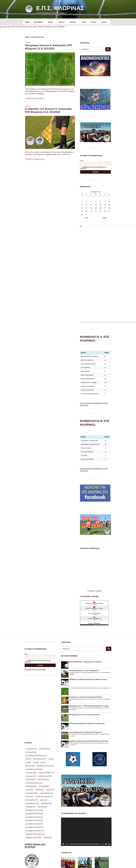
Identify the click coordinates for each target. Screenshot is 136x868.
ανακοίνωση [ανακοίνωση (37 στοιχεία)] (31, 721)
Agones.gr (102, 566)
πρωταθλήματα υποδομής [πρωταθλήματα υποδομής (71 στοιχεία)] (35, 772)
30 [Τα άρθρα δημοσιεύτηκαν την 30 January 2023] (82, 214)
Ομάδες (51, 22)
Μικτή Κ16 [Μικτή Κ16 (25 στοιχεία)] (30, 707)
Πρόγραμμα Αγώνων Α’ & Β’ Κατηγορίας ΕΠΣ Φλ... (85, 656)
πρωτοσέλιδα (91, 532)
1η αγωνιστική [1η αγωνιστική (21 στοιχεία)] (31, 690)
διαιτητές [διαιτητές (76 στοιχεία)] (50, 731)
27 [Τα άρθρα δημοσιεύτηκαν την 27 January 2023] (100, 211)
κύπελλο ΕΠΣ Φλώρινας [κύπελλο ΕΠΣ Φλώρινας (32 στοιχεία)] (44, 738)
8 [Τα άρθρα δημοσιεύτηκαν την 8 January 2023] (109, 201)
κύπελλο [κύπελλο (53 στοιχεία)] (29, 738)
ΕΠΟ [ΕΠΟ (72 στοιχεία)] (28, 701)
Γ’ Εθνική (94, 22)
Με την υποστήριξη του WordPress (86, 863)
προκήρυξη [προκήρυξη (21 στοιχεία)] (30, 748)
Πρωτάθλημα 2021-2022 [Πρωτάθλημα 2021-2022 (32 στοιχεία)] (45, 707)
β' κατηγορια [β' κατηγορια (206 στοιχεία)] (31, 728)
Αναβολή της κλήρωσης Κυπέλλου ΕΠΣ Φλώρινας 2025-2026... (89, 683)
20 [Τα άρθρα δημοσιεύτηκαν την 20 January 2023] (100, 208)
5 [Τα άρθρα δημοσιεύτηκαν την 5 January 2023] (96, 201)
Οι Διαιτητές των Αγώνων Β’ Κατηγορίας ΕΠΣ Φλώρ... (86, 639)
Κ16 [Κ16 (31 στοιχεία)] (43, 704)
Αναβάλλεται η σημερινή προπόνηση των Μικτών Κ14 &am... (88, 621)
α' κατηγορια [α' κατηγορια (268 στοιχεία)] (31, 714)
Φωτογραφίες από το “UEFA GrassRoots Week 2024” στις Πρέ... (89, 647)
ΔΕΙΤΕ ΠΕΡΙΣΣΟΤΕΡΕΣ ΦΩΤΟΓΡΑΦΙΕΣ (84, 851)
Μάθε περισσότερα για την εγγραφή (35, 611)
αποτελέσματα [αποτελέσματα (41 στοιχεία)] (44, 721)
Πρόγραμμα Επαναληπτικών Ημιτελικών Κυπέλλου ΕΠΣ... (87, 665)
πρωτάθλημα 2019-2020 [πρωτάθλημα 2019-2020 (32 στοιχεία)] (34, 759)
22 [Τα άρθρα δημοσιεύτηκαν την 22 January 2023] (109, 208)
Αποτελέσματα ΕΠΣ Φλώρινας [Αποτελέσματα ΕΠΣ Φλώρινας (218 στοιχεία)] (36, 697)
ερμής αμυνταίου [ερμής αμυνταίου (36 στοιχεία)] (46, 735)
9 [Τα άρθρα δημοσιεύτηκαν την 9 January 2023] (82, 205)
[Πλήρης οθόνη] (109, 786)
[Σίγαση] (106, 786)
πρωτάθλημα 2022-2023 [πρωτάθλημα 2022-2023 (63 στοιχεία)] (34, 762)
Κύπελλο (62, 22)
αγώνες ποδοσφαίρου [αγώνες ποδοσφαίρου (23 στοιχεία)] (47, 714)
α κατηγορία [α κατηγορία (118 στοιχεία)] (31, 718)
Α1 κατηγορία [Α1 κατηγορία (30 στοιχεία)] (31, 694)
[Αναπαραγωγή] (63, 786)
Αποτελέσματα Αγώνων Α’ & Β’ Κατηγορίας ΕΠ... (84, 612)
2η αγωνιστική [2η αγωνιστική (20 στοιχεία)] (45, 690)
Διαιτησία (74, 22)
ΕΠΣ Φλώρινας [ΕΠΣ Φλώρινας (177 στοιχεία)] (40, 701)
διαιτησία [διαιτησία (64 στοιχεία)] (40, 731)
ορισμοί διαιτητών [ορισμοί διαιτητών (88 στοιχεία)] (32, 745)
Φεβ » (105, 218)
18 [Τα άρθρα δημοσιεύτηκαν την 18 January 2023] (91, 208)
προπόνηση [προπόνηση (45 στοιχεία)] (42, 748)
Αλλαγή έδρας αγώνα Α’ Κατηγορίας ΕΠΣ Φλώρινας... (86, 674)
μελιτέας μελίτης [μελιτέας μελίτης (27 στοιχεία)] (32, 741)
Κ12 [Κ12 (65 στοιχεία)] (28, 704)
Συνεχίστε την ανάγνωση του (35, 98)
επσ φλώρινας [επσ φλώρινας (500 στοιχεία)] (32, 735)
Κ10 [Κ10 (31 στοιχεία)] (51, 701)
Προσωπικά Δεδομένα (68, 863)
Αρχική (27, 22)
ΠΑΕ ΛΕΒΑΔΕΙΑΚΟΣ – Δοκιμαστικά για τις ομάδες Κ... (86, 603)
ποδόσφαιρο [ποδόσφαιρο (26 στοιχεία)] (46, 745)
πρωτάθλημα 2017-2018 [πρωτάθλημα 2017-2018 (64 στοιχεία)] (34, 752)
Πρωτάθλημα (39, 22)
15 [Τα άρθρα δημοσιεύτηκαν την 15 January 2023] (109, 205)
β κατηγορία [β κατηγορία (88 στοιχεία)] (44, 728)
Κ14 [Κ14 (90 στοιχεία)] (36, 704)
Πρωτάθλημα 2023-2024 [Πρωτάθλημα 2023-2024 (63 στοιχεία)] (34, 711)
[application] (86, 773)
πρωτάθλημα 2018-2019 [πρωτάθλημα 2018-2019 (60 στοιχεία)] (34, 755)
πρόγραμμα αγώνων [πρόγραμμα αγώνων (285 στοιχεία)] (33, 779)
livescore (107, 566)
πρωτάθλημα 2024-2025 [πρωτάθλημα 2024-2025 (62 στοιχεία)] (34, 765)
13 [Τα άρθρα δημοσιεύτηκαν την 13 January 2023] (100, 205)
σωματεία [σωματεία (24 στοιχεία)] (48, 779)
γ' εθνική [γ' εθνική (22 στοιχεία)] (29, 731)
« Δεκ (86, 218)
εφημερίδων (99, 532)
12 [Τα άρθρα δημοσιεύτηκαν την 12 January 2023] (96, 205)
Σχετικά (105, 22)
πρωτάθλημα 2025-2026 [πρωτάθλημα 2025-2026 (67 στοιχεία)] (34, 769)
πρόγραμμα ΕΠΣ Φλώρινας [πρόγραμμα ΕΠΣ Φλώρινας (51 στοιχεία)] (35, 776)
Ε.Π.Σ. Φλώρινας (60, 8)
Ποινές (84, 22)
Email (82, 161)
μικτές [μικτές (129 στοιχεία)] (44, 741)
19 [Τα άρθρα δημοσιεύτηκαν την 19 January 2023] (96, 208)
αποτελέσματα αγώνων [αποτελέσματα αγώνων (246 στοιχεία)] (34, 724)
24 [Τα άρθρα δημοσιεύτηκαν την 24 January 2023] (87, 211)
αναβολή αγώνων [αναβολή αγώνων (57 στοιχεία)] (45, 718)
